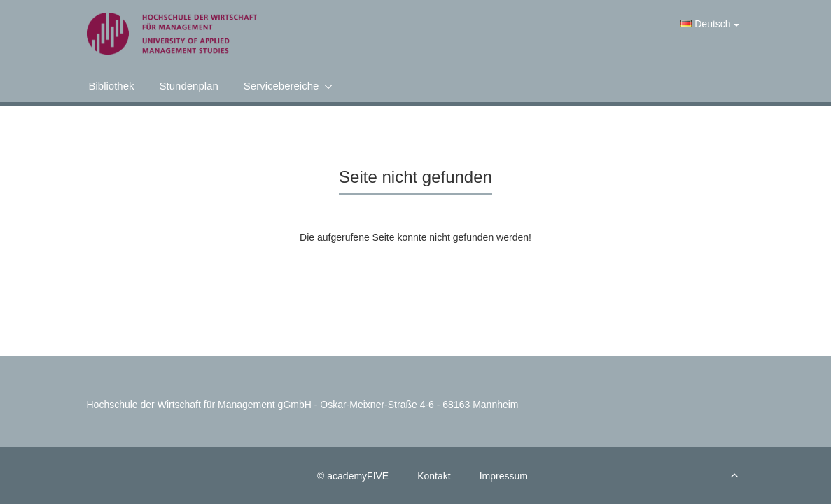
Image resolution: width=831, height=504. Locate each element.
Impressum (504, 476)
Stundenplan (189, 86)
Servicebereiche (281, 86)
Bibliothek (112, 86)
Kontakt (434, 476)
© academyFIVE (353, 476)
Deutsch (710, 24)
